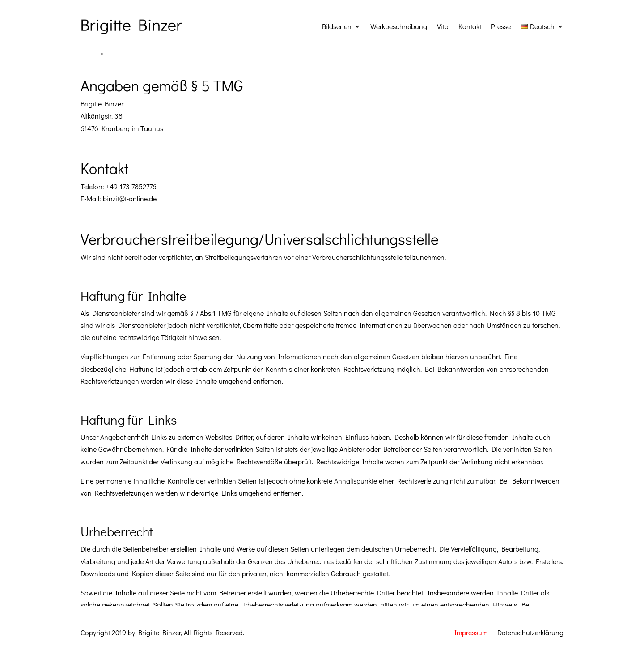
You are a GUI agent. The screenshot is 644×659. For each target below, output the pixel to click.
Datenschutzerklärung (530, 632)
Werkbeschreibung (399, 26)
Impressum (471, 632)
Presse (501, 26)
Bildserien (337, 26)
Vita (443, 26)
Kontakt (470, 26)
